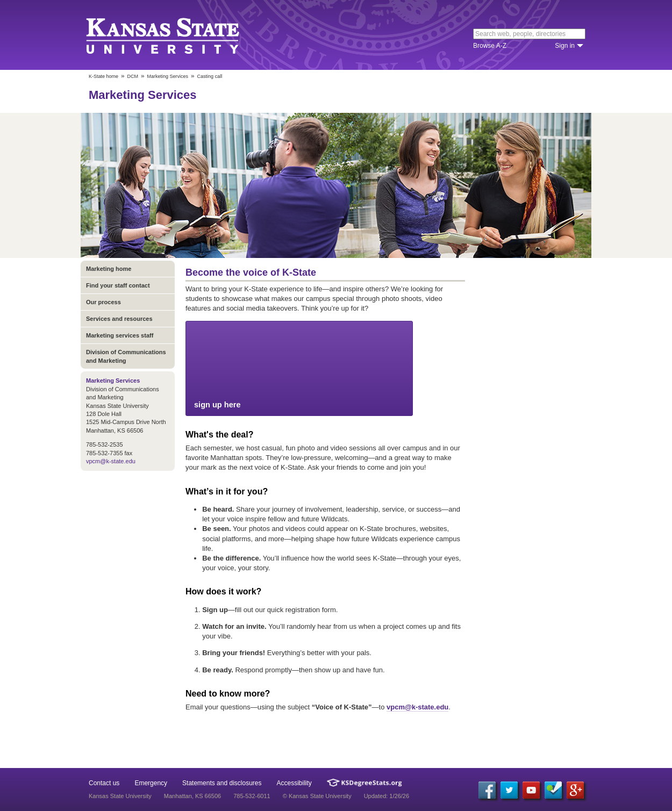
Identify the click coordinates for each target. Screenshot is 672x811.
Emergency (151, 783)
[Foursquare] (553, 790)
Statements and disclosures (222, 783)
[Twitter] (509, 790)
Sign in (565, 46)
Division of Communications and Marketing (126, 356)
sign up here (299, 368)
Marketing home (109, 269)
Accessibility (294, 783)
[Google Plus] (575, 790)
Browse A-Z (490, 46)
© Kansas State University (317, 796)
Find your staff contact (118, 285)
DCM (133, 76)
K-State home (103, 76)
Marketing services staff (120, 335)
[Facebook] (487, 790)
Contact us (104, 783)
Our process (103, 302)
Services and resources (119, 319)
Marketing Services (168, 76)
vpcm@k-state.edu (111, 461)
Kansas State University (176, 35)
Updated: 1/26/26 (387, 796)
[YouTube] (531, 790)
